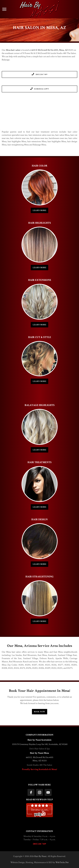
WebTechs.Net (62, 862)
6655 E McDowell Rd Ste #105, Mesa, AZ (50, 50)
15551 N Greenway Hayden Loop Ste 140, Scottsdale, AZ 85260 (40, 744)
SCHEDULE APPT (40, 89)
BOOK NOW (40, 712)
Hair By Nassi (40, 856)
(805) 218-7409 (39, 74)
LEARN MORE (39, 210)
